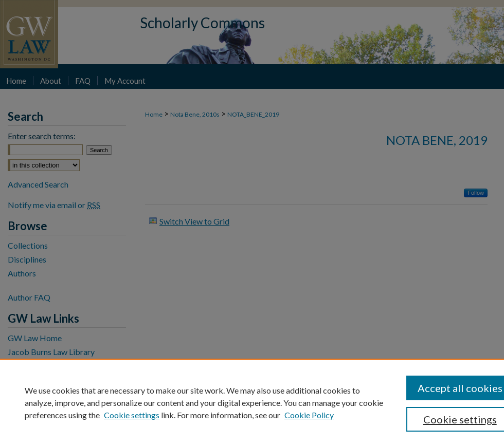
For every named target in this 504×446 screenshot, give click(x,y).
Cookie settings (132, 415)
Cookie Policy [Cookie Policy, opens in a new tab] (309, 415)
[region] (252, 402)
